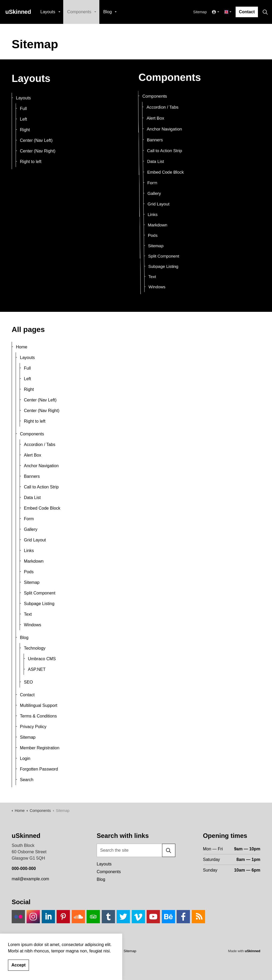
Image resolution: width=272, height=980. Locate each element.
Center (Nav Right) (38, 151)
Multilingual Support (39, 705)
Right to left (31, 162)
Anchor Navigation (41, 466)
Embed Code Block (163, 171)
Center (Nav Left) (36, 140)
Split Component (170, 243)
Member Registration (40, 748)
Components (79, 12)
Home (22, 347)
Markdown (162, 220)
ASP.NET (37, 669)
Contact (247, 12)
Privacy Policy (33, 727)
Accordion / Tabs (40, 445)
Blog (108, 12)
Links (156, 212)
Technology (35, 648)
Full (23, 109)
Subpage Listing (170, 249)
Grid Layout (160, 203)
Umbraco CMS (42, 659)
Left (24, 119)
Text (163, 256)
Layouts (48, 12)
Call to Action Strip (159, 146)
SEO (28, 682)
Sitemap (200, 12)
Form (151, 183)
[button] (169, 850)
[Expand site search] (265, 12)
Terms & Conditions (38, 716)
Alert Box (33, 455)
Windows (167, 261)
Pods (159, 228)
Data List (151, 159)
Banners (32, 476)
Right (25, 130)
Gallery (154, 193)
